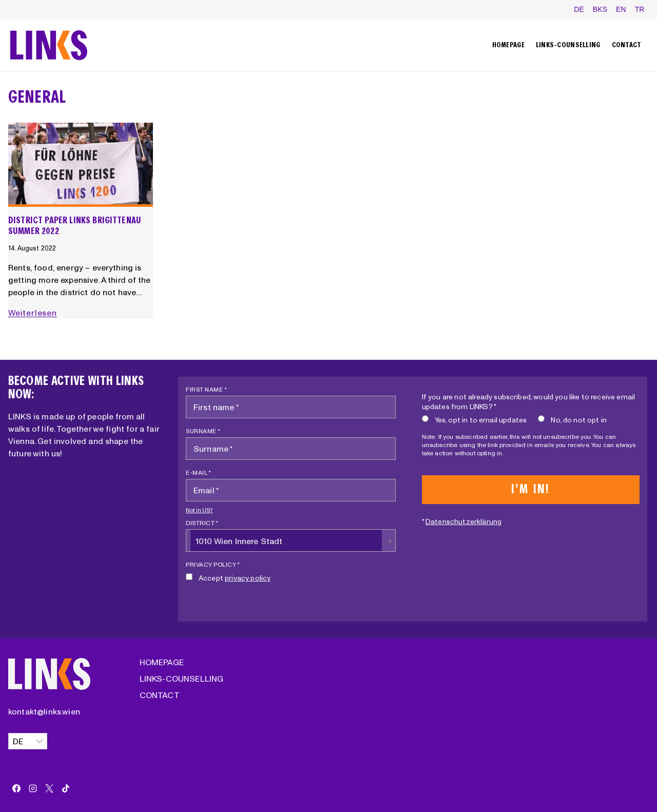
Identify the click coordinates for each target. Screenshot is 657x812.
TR (640, 9)
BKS (600, 9)
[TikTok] (66, 788)
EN (621, 9)
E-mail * (198, 472)
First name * (206, 389)
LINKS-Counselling (568, 45)
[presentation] (81, 165)
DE (579, 9)
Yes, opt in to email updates (474, 420)
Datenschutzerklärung (463, 521)
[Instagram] (33, 788)
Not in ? (199, 510)
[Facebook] (16, 788)
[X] (49, 788)
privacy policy (248, 578)
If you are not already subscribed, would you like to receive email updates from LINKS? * (529, 402)
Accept (228, 578)
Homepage (509, 45)
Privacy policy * (213, 564)
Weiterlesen (35, 313)
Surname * (203, 431)
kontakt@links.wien (44, 711)
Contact (627, 45)
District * (202, 523)
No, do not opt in (572, 420)
